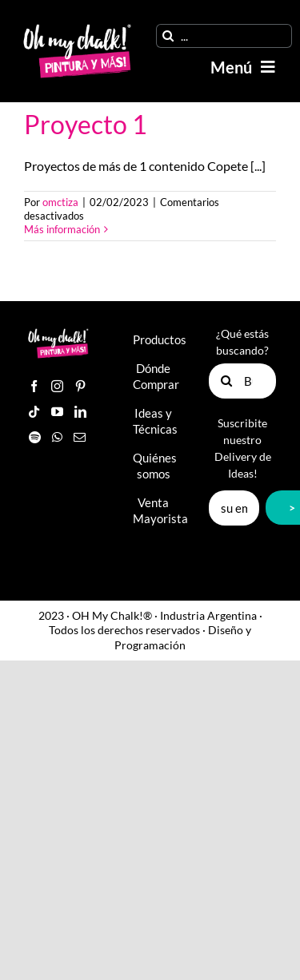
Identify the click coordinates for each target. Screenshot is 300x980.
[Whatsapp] (57, 437)
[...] (224, 36)
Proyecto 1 (86, 124)
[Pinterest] (80, 386)
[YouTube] (57, 412)
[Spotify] (35, 437)
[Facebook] (34, 386)
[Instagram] (57, 386)
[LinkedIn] (80, 412)
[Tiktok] (34, 412)
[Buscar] (168, 36)
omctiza (60, 202)
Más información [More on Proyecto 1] (62, 229)
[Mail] (80, 437)
